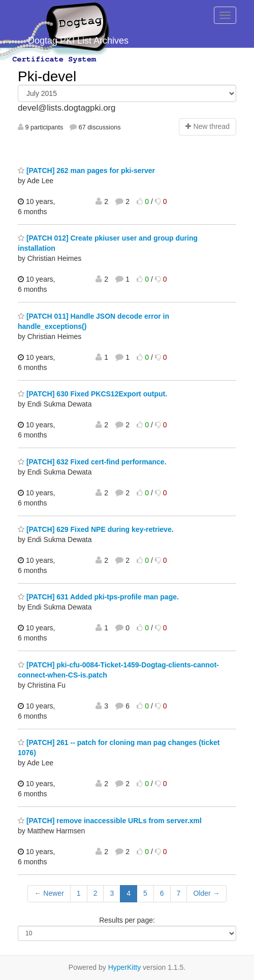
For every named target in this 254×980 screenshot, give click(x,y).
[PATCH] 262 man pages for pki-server (86, 171)
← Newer (49, 893)
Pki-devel (47, 76)
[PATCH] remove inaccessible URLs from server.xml (110, 821)
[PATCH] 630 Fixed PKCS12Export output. (92, 394)
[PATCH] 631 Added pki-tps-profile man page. (98, 597)
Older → (206, 893)
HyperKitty (125, 967)
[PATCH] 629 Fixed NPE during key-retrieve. (96, 529)
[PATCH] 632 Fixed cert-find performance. (92, 462)
